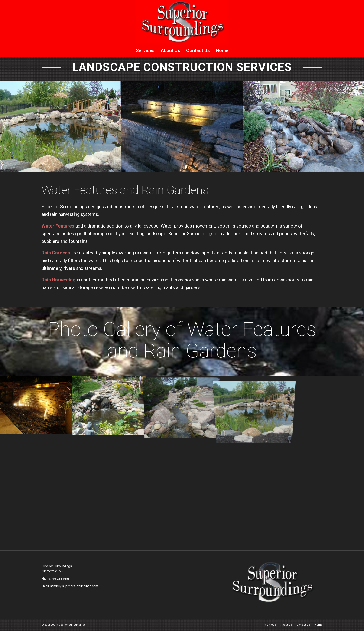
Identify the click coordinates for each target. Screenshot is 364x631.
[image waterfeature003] (109, 405)
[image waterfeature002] (36, 405)
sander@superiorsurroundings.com (74, 586)
